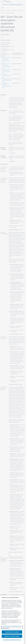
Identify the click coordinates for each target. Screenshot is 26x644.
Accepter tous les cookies (12, 632)
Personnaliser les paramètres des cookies (12, 640)
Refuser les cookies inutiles (12, 636)
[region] (12, 620)
